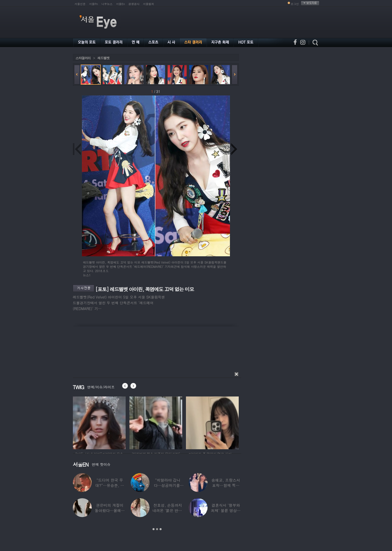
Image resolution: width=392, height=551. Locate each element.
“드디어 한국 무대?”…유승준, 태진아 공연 (110, 485)
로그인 (295, 4)
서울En (120, 4)
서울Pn (94, 4)
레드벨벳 (104, 58)
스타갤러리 (83, 58)
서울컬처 (149, 4)
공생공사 (134, 4)
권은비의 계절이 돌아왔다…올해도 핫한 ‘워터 (110, 510)
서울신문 (80, 4)
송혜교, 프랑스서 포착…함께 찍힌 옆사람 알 (226, 485)
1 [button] (154, 529)
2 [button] (157, 529)
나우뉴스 (107, 4)
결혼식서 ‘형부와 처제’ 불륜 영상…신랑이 (226, 510)
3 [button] (161, 529)
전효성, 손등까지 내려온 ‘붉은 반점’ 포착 (168, 510)
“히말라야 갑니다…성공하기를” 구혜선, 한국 (168, 485)
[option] (99, 422)
